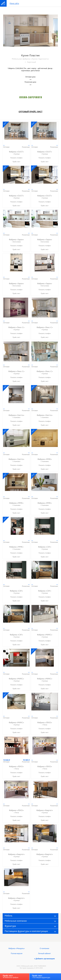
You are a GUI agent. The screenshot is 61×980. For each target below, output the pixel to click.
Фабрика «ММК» (45, 460)
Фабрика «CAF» (45, 548)
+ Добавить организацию (44, 959)
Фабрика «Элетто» (16, 416)
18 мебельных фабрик (11, 976)
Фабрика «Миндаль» (17, 948)
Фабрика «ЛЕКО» (45, 724)
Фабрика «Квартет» (45, 811)
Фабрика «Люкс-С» (16, 328)
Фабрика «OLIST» (16, 153)
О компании (44, 948)
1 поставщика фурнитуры (41, 976)
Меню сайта (14, 4)
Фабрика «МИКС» (45, 636)
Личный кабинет (44, 954)
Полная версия (17, 954)
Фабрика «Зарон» (16, 241)
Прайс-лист (16, 162)
